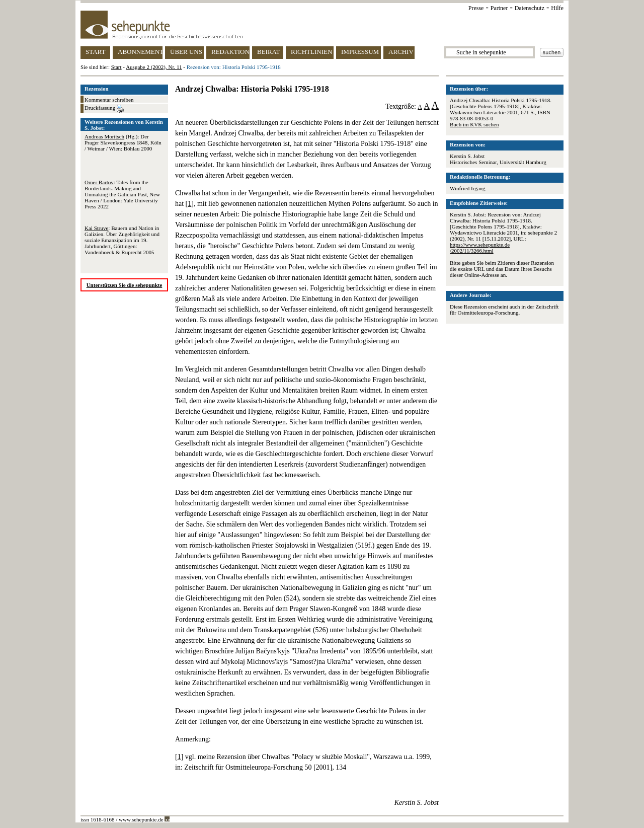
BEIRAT (269, 52)
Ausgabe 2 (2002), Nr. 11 (154, 67)
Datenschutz (530, 8)
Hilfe (557, 8)
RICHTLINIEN (311, 52)
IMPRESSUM (360, 52)
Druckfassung (104, 109)
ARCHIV (401, 52)
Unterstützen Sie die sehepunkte (125, 285)
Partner (499, 8)
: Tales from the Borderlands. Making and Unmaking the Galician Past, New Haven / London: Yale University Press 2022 (122, 194)
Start (116, 67)
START (95, 52)
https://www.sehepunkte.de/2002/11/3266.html (480, 248)
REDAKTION (230, 52)
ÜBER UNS (186, 52)
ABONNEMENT (140, 52)
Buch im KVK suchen (474, 124)
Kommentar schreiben (109, 100)
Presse (476, 8)
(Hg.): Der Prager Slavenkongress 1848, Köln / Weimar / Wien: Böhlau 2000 (123, 142)
